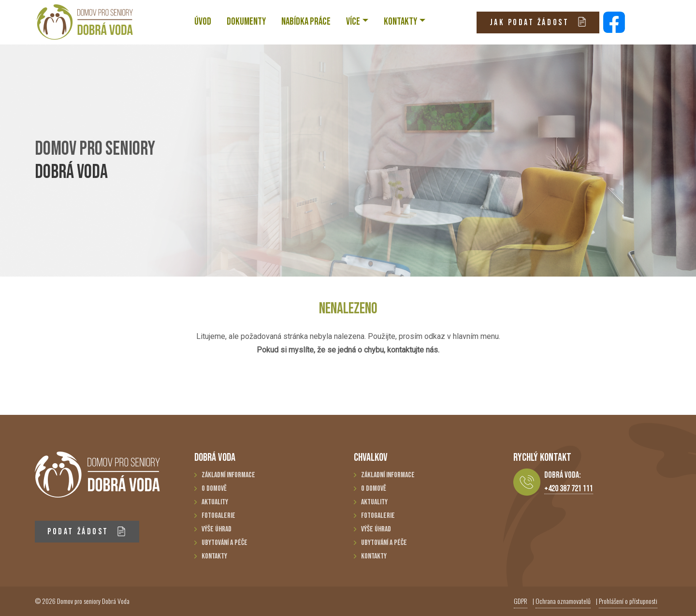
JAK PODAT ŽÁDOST (538, 22)
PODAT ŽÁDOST (87, 532)
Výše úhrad (217, 529)
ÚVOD (203, 22)
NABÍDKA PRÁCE (306, 22)
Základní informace (228, 475)
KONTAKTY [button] (400, 22)
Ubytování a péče (225, 543)
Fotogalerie (218, 516)
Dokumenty (246, 22)
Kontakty (214, 556)
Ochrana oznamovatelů (563, 601)
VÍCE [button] (353, 22)
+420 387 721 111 (569, 489)
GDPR (521, 601)
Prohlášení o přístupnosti (628, 601)
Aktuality (215, 502)
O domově (214, 489)
